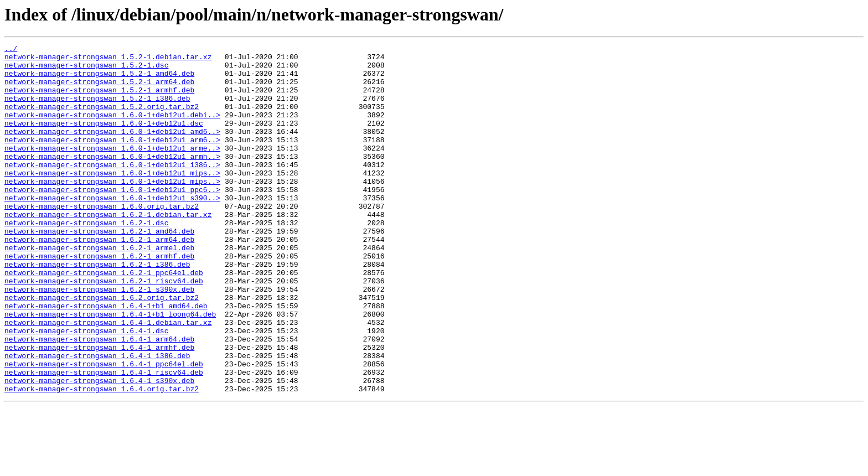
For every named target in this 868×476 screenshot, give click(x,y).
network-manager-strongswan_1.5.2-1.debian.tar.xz (108, 60)
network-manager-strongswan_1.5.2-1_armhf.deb (99, 100)
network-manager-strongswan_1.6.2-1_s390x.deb (99, 339)
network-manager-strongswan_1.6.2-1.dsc (86, 259)
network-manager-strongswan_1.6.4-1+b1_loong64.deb (110, 369)
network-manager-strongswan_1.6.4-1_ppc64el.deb (104, 428)
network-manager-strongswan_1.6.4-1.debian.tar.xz (108, 379)
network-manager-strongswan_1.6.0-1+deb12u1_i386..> (112, 189)
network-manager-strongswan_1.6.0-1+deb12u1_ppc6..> (112, 219)
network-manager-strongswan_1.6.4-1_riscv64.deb (104, 438)
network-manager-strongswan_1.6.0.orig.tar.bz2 (102, 239)
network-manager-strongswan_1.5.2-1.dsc (86, 70)
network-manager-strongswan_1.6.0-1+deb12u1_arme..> (112, 169)
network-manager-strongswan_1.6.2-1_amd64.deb (99, 269)
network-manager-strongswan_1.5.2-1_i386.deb (97, 110)
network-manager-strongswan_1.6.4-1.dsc (86, 389)
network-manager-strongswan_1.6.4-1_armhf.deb (99, 408)
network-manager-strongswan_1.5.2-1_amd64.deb (99, 80)
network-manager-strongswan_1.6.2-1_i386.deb (97, 309)
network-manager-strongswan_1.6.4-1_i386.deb (97, 418)
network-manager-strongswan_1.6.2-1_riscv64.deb (104, 329)
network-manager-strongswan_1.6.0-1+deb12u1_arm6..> (112, 159)
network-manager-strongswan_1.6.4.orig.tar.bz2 (102, 458)
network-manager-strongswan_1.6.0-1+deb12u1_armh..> (112, 179)
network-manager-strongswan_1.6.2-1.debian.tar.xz (108, 249)
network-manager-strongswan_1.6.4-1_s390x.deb (99, 448)
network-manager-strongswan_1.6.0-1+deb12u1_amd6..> (112, 149)
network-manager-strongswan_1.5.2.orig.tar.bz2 (102, 120)
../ (11, 50)
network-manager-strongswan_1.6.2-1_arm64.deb (99, 279)
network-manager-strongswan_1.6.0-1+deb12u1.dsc (104, 139)
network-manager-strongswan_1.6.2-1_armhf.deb (99, 299)
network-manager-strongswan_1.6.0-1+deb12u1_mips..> (112, 199)
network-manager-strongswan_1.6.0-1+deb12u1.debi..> (112, 130)
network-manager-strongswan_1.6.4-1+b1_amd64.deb (106, 359)
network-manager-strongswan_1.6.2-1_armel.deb (99, 289)
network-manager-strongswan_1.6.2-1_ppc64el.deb (104, 319)
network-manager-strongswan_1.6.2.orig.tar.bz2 (102, 349)
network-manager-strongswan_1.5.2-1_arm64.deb (99, 90)
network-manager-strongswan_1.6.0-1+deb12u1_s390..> (112, 229)
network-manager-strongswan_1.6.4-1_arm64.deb (99, 399)
